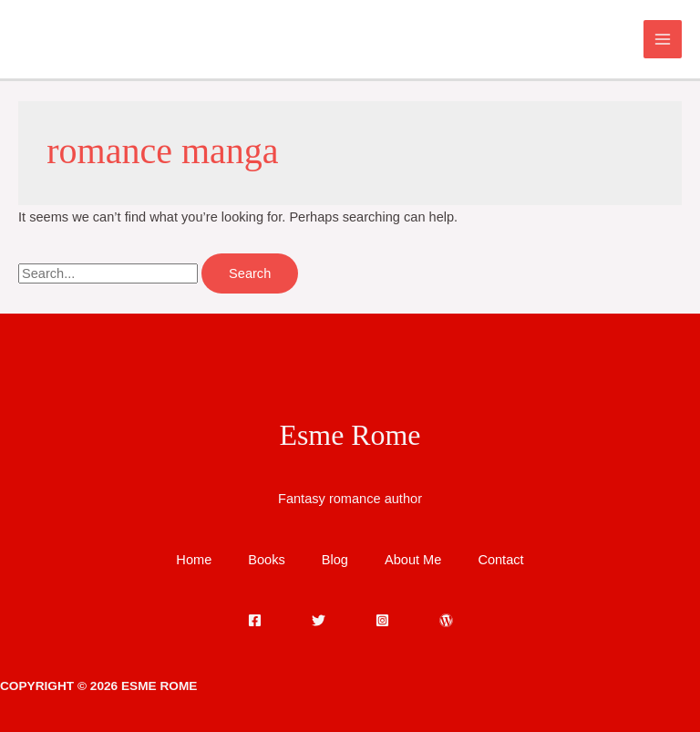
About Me (413, 560)
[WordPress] (446, 620)
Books (267, 560)
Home (194, 560)
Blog (335, 560)
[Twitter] (319, 620)
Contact (500, 560)
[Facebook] (255, 620)
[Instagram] (382, 620)
